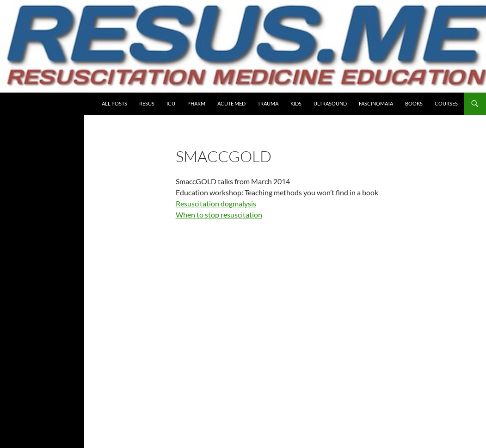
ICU (171, 103)
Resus (147, 103)
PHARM (196, 103)
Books (414, 103)
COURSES (446, 103)
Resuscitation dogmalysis (216, 203)
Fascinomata (376, 103)
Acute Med (231, 103)
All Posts (114, 103)
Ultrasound (330, 103)
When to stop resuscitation (219, 215)
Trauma (268, 103)
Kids (296, 103)
